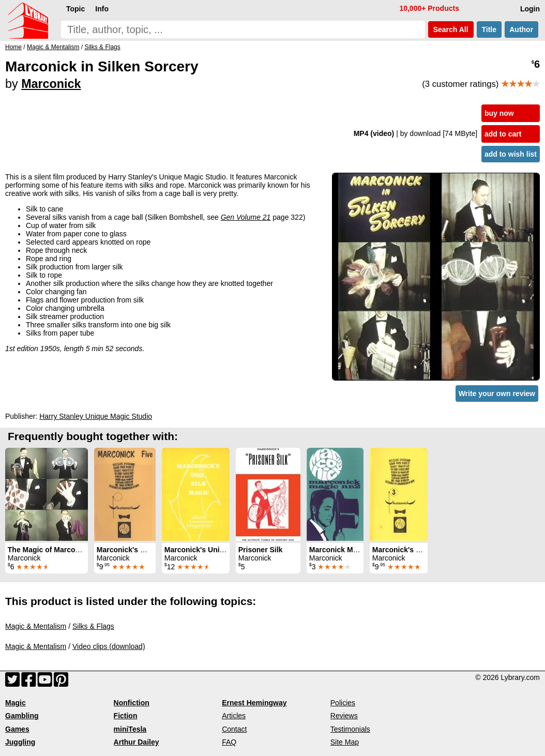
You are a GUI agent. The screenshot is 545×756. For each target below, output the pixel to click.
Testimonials (350, 729)
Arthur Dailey (137, 742)
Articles (234, 716)
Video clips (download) (109, 646)
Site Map (345, 742)
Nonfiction (132, 703)
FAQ (229, 742)
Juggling (20, 742)
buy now (499, 113)
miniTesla (130, 729)
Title (489, 29)
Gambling (22, 716)
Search (451, 29)
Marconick (51, 84)
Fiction (126, 716)
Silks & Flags (93, 626)
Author (521, 29)
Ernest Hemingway (254, 703)
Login (530, 9)
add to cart (503, 134)
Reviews (344, 716)
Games (17, 729)
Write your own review (497, 394)
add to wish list (511, 154)
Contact (234, 729)
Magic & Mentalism (36, 626)
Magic (16, 703)
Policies (343, 703)
